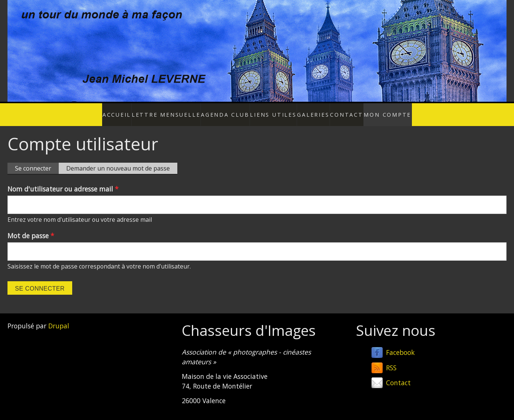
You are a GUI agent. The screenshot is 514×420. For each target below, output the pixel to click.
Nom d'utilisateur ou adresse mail (63, 181)
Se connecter (37, 161)
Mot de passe (31, 228)
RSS (391, 359)
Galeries (304, 111)
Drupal (59, 318)
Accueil (132, 111)
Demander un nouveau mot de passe (118, 160)
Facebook (400, 344)
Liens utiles (267, 111)
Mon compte (375, 111)
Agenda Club (225, 111)
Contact (337, 111)
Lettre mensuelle (175, 111)
